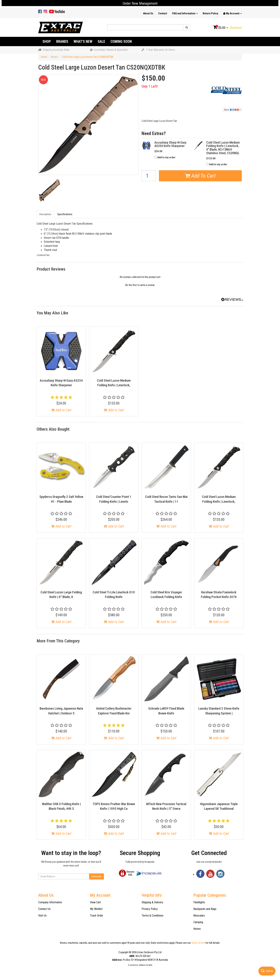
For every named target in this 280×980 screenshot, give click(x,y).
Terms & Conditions (152, 916)
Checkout (236, 28)
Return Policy (210, 13)
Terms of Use (198, 943)
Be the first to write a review (140, 285)
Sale (101, 41)
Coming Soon (121, 41)
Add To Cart (200, 176)
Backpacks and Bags (205, 909)
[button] (140, 285)
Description (45, 214)
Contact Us (44, 909)
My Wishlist (96, 909)
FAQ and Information (185, 13)
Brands (62, 41)
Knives (197, 929)
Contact (163, 13)
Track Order (97, 916)
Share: (232, 110)
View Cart (95, 902)
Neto (150, 965)
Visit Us (42, 916)
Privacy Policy (150, 909)
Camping (198, 922)
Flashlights (199, 902)
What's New (83, 41)
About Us (148, 13)
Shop (47, 41)
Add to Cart (61, 410)
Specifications (65, 214)
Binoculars (199, 916)
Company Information (50, 902)
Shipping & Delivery (152, 902)
